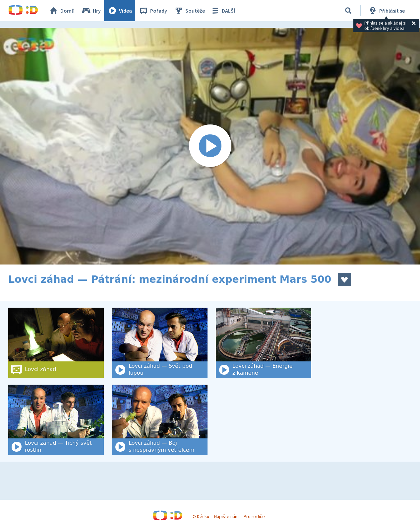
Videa (120, 11)
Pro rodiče (254, 516)
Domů (62, 11)
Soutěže (189, 11)
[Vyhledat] (348, 11)
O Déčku (201, 516)
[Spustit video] (210, 146)
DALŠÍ (223, 11)
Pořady (153, 11)
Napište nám (226, 516)
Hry (91, 11)
